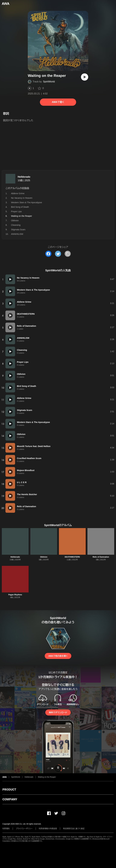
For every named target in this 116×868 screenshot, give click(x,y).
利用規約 (6, 829)
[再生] (85, 77)
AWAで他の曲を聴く (58, 656)
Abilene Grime (18, 193)
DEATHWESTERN (72, 557)
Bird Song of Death (20, 207)
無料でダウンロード (58, 712)
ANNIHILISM (17, 234)
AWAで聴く (58, 102)
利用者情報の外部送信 (48, 829)
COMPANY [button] (10, 799)
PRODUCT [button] (9, 789)
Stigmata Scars (18, 230)
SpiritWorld (49, 82)
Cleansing (16, 225)
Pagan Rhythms (15, 595)
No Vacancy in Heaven (22, 198)
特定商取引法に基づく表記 (74, 829)
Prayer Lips (16, 211)
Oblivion (15, 220)
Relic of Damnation (101, 557)
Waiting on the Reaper (47, 777)
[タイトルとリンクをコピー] (68, 254)
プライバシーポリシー (24, 829)
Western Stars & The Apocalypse (27, 202)
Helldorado (24, 177)
